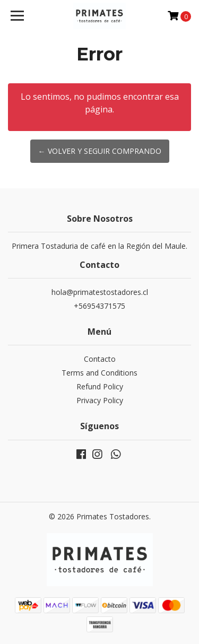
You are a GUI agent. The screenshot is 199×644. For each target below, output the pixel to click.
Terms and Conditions (99, 373)
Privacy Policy (100, 400)
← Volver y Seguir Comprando (100, 151)
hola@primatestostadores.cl (100, 292)
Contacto (100, 359)
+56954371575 (99, 306)
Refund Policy (100, 386)
